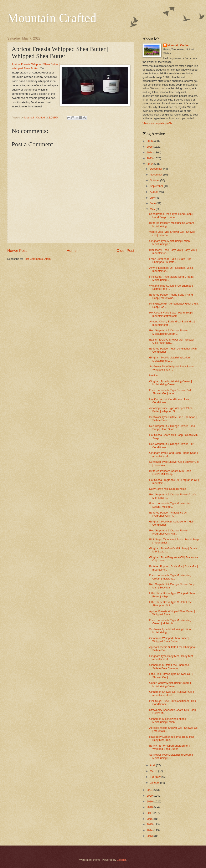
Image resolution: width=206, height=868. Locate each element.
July (153, 198)
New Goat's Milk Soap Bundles (168, 489)
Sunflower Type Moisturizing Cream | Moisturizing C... (171, 756)
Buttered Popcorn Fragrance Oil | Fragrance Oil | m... (169, 514)
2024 (150, 152)
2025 (150, 147)
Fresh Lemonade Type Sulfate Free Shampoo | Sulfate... (170, 260)
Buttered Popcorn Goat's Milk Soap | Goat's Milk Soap (171, 473)
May (153, 209)
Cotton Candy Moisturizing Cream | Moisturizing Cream (170, 684)
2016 (150, 819)
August (154, 192)
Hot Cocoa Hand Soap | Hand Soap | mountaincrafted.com (171, 314)
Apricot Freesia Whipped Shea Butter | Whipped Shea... (172, 613)
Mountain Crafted (52, 18)
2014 (150, 830)
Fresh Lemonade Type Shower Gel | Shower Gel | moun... (171, 392)
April (153, 765)
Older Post (125, 251)
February (156, 777)
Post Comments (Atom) (38, 259)
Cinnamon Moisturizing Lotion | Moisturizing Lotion (168, 720)
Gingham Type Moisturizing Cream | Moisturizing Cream (171, 383)
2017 (150, 813)
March (154, 771)
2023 (150, 158)
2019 (150, 801)
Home (72, 251)
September (157, 186)
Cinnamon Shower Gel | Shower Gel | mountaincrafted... (171, 693)
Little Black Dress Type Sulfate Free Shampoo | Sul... (170, 604)
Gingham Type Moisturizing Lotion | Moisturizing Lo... (170, 242)
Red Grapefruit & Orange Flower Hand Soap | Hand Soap (172, 428)
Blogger (122, 860)
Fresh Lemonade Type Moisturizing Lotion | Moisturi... (170, 505)
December (156, 169)
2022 (150, 164)
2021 (150, 790)
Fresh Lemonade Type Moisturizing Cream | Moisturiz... (170, 577)
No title (153, 375)
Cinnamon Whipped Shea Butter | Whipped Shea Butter (169, 640)
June (153, 203)
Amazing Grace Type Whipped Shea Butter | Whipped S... (171, 410)
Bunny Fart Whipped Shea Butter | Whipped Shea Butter (170, 747)
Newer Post (17, 251)
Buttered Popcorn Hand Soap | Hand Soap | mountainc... (171, 296)
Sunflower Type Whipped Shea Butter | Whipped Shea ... (172, 368)
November (156, 175)
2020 (150, 796)
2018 (150, 807)
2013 (150, 836)
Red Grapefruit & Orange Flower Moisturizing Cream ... (168, 332)
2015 (150, 824)
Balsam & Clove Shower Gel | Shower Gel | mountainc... (172, 341)
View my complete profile (157, 123)
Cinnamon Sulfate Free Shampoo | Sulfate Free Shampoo (170, 667)
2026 (150, 141)
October (155, 180)
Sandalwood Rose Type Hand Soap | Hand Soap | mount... (171, 215)
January (155, 783)
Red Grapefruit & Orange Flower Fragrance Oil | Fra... (168, 532)
